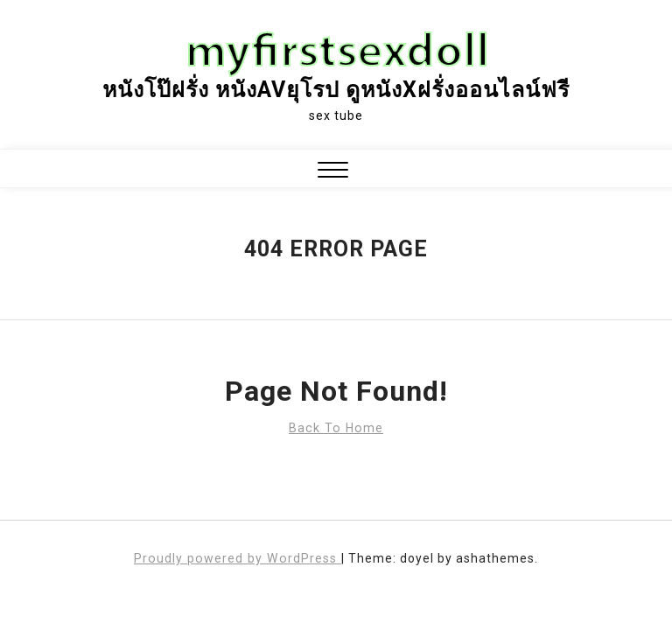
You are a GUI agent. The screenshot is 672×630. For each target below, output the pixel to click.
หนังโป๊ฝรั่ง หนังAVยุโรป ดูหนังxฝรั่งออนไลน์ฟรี (336, 90)
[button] (333, 172)
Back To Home (336, 428)
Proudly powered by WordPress (238, 558)
